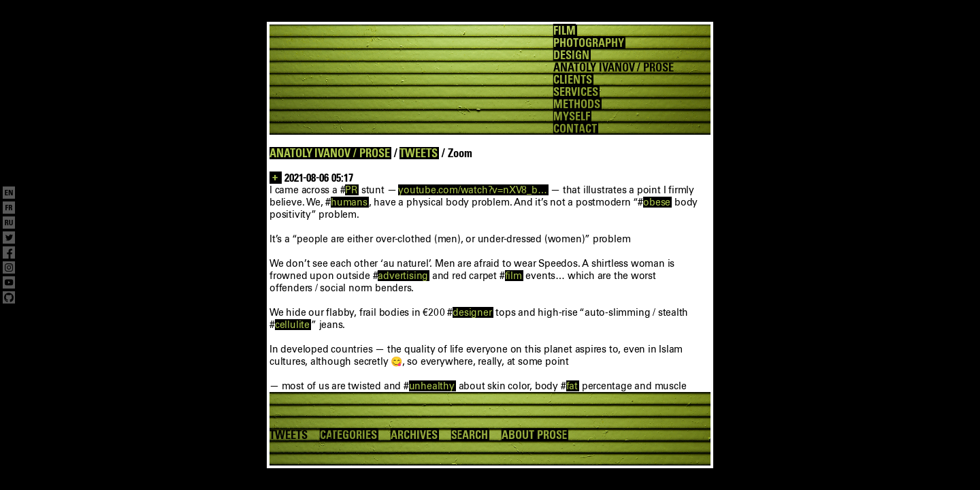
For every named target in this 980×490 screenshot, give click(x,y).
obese (657, 202)
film (513, 276)
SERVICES (576, 92)
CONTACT (575, 129)
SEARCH (470, 435)
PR (351, 190)
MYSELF (572, 116)
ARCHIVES (414, 435)
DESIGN (571, 55)
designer (472, 312)
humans (349, 202)
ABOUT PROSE (534, 435)
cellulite (292, 325)
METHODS (577, 104)
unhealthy (432, 386)
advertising (403, 276)
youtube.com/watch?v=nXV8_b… (472, 190)
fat (572, 386)
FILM (565, 31)
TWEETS (419, 153)
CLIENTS (573, 80)
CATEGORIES (348, 435)
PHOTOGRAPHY (588, 43)
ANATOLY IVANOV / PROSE (330, 153)
